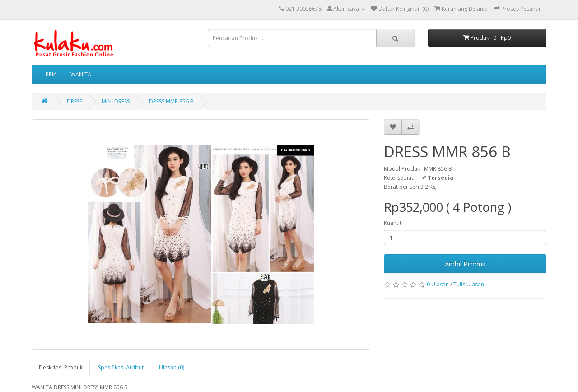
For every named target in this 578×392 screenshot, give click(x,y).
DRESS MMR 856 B (171, 101)
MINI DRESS (116, 101)
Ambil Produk (465, 264)
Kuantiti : (395, 223)
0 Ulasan (438, 284)
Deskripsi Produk (61, 367)
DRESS (75, 101)
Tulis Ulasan (469, 284)
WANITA (81, 74)
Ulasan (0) (172, 367)
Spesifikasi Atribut (121, 367)
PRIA (51, 74)
